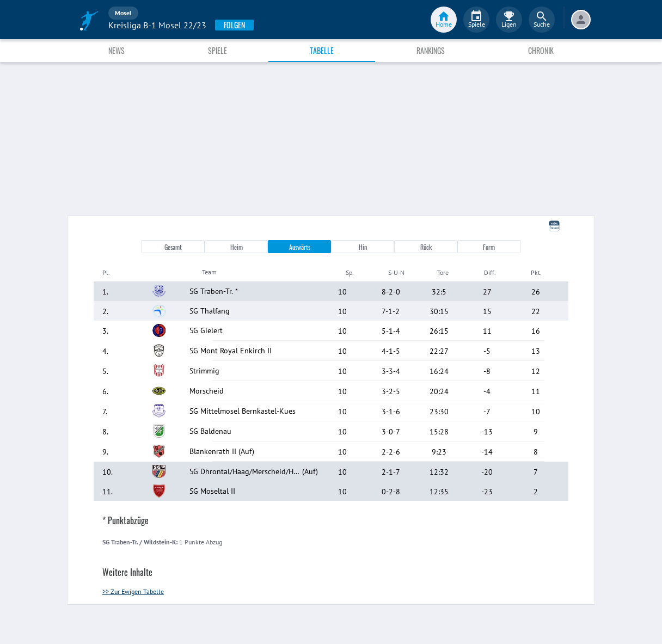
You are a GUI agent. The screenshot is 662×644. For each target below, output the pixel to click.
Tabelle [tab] (322, 50)
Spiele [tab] (217, 50)
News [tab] (117, 50)
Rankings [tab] (431, 50)
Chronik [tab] (541, 50)
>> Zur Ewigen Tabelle (133, 591)
